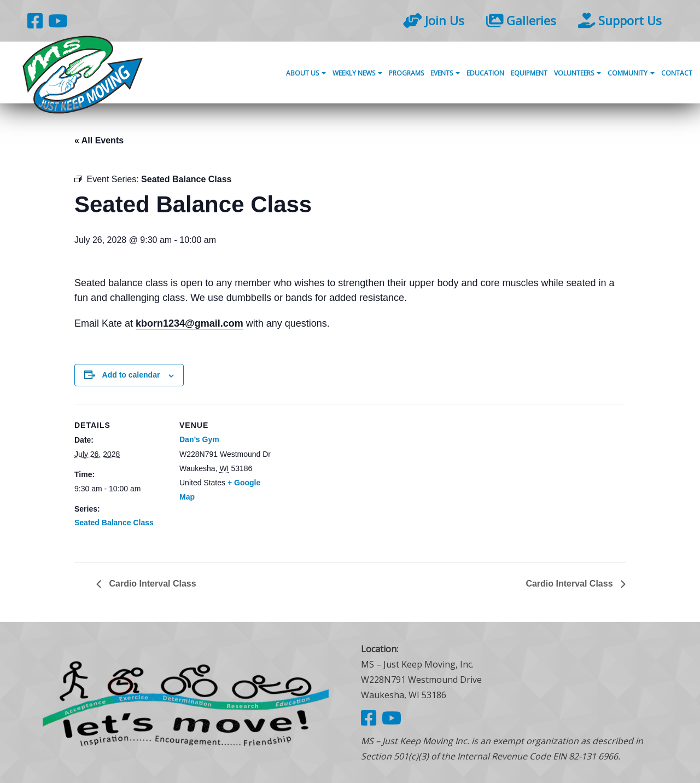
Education (485, 73)
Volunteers (577, 73)
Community (631, 73)
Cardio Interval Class (151, 584)
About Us (306, 73)
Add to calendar (131, 375)
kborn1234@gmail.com (189, 323)
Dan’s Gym (199, 439)
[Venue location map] (342, 480)
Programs (406, 73)
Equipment (529, 73)
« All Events (99, 140)
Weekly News (357, 73)
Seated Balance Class (114, 523)
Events (445, 73)
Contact (677, 73)
